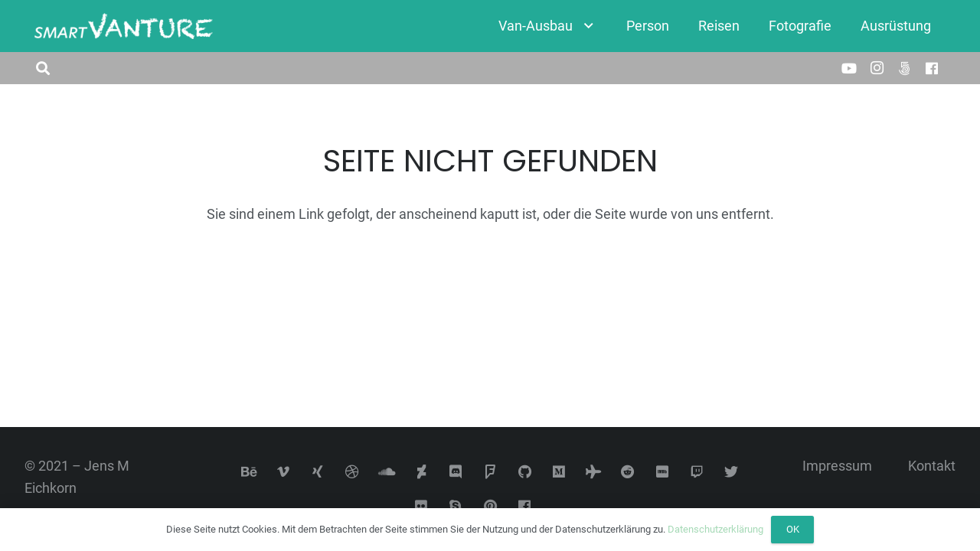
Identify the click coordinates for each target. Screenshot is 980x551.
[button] (43, 68)
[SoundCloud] (387, 472)
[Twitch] (697, 472)
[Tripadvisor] (594, 472)
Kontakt (932, 466)
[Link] (124, 26)
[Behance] (249, 472)
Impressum (837, 466)
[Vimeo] (284, 472)
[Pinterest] (490, 506)
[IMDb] (663, 472)
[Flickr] (421, 506)
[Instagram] (877, 68)
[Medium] (559, 472)
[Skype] (456, 506)
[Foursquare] (490, 472)
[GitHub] (525, 472)
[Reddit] (628, 472)
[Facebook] (932, 68)
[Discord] (456, 472)
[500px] (904, 68)
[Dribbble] (353, 472)
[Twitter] (732, 472)
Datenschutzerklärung (715, 529)
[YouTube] (849, 68)
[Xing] (318, 472)
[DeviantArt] (421, 472)
